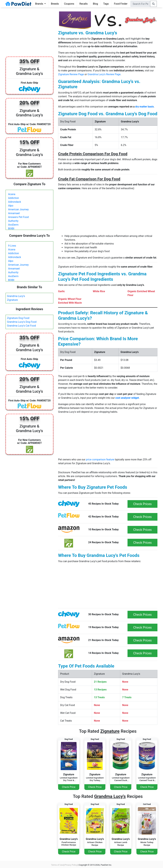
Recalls (83, 4)
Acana (12, 194)
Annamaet (14, 213)
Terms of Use (57, 865)
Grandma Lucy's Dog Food (22, 322)
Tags (106, 4)
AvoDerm (13, 225)
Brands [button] (39, 4)
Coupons (69, 4)
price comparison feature (100, 460)
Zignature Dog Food (18, 318)
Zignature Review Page (71, 74)
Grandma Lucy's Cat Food (21, 326)
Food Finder (121, 4)
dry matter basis (144, 107)
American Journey (18, 209)
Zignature (12, 300)
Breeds (55, 4)
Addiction (14, 198)
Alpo (11, 206)
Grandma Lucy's (16, 296)
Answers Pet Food (18, 217)
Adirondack (15, 202)
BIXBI (11, 229)
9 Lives (12, 246)
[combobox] (140, 4)
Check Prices (142, 504)
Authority (13, 221)
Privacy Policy (71, 865)
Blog (95, 4)
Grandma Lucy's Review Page (104, 74)
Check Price (69, 787)
